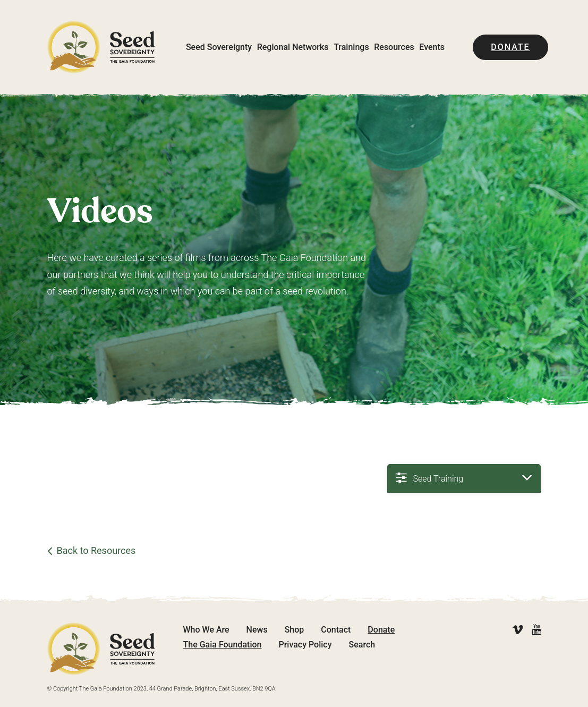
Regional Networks (293, 47)
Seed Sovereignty (219, 47)
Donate (510, 47)
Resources (394, 47)
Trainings (351, 47)
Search (362, 645)
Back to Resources (96, 551)
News (257, 630)
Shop (295, 630)
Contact (336, 630)
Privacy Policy (305, 645)
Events (432, 47)
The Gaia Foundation (223, 645)
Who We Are (206, 630)
